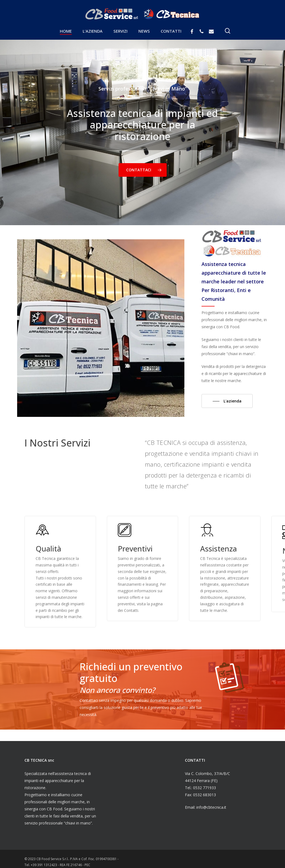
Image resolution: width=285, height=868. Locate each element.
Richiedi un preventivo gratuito (131, 672)
